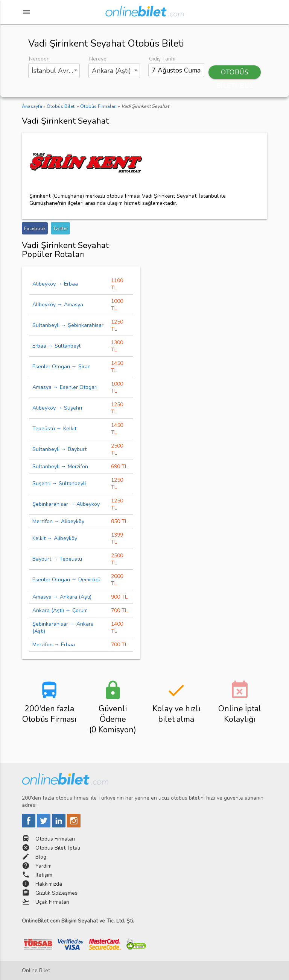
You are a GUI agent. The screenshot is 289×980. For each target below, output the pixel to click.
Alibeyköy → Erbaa (55, 284)
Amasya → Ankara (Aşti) (62, 597)
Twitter (60, 228)
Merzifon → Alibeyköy (58, 521)
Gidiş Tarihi (162, 59)
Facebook (35, 228)
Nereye (98, 59)
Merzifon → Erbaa (54, 645)
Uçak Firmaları (52, 902)
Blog (41, 857)
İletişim (44, 875)
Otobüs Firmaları (55, 839)
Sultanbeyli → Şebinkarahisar (68, 325)
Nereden (39, 59)
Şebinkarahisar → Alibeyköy (66, 504)
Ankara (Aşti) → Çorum (60, 610)
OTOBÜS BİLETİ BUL (235, 73)
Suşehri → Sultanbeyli (59, 483)
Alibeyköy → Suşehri (57, 408)
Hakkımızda (49, 884)
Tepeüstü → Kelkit (54, 429)
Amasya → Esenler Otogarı (65, 387)
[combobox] (54, 71)
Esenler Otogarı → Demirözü (66, 580)
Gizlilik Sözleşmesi (57, 893)
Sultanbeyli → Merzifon (60, 467)
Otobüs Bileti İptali (58, 848)
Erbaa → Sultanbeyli (57, 346)
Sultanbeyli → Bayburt (59, 449)
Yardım (43, 866)
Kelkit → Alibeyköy (55, 538)
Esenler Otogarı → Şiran (62, 367)
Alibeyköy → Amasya (58, 305)
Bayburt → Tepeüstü (57, 559)
